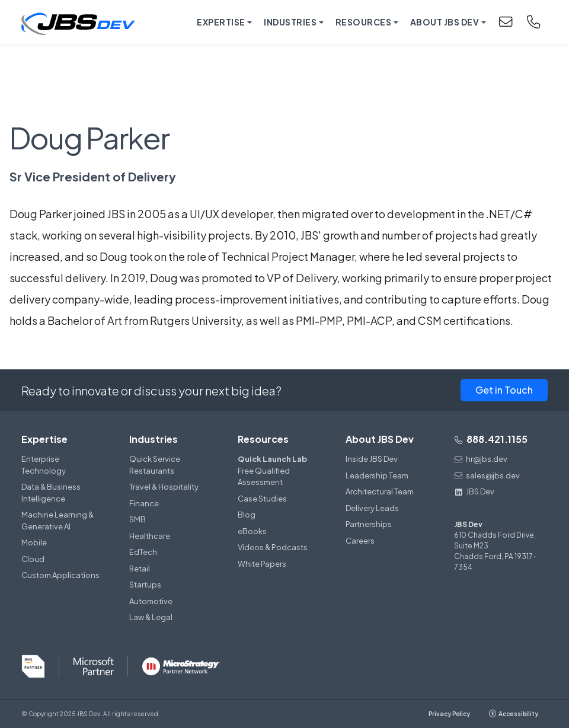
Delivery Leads (372, 508)
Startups (145, 585)
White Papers (262, 564)
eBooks (252, 531)
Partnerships (369, 524)
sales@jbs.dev (487, 475)
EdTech (143, 552)
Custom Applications (60, 575)
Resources (263, 439)
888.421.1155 (491, 439)
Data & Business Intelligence (51, 493)
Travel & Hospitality (164, 487)
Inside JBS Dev (372, 459)
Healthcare (150, 536)
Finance (144, 503)
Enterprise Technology (44, 465)
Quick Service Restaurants (155, 465)
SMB (138, 519)
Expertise (44, 439)
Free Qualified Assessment (277, 470)
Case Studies (262, 499)
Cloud (33, 559)
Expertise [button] (221, 22)
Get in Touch (504, 390)
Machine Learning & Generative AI (57, 521)
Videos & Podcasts (273, 547)
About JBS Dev (380, 439)
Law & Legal (151, 617)
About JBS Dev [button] (445, 22)
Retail (140, 569)
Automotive (151, 601)
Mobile (34, 542)
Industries (154, 439)
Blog (247, 515)
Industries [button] (290, 22)
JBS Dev (474, 491)
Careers (360, 541)
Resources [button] (364, 22)
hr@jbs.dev (481, 459)
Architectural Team (380, 491)
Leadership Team (377, 475)
